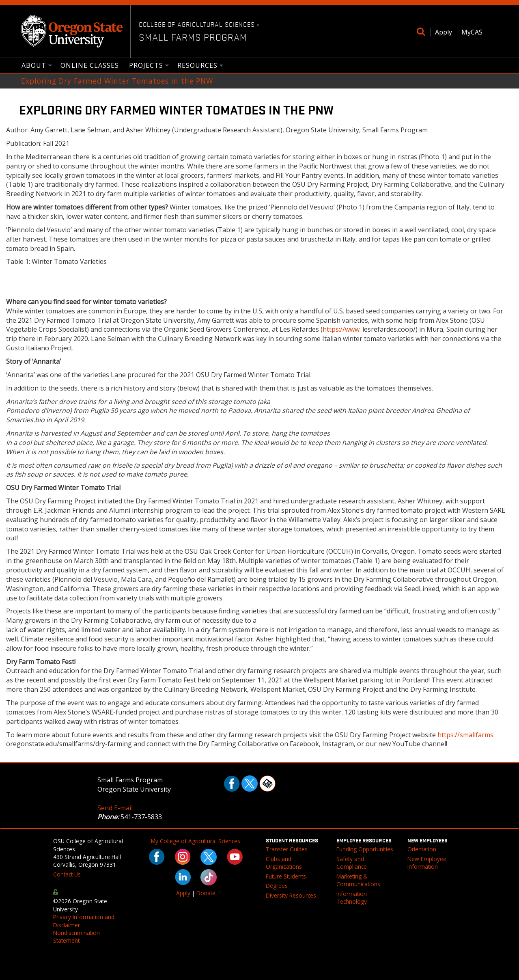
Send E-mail (115, 808)
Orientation (422, 849)
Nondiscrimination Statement (76, 937)
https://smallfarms (465, 735)
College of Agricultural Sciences (197, 24)
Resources (198, 66)
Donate (206, 893)
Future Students (286, 876)
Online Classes (90, 65)
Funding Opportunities (365, 849)
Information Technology (352, 898)
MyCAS (472, 32)
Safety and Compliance (352, 863)
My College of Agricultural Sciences (196, 841)
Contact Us (67, 874)
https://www (341, 329)
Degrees (277, 886)
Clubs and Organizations (284, 863)
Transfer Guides (287, 849)
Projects (146, 66)
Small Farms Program (193, 37)
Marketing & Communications (358, 880)
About (34, 66)
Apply (444, 32)
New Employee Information (427, 863)
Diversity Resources (291, 895)
